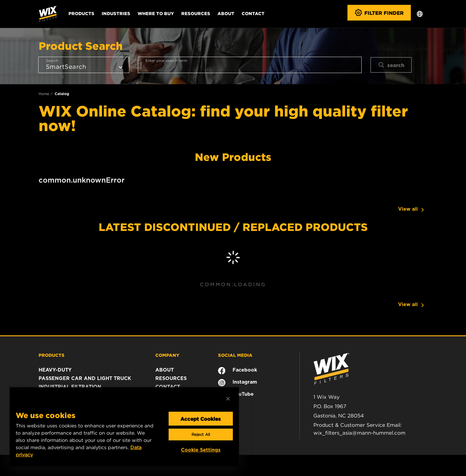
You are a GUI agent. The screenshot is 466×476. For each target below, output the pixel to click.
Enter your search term (166, 61)
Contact (253, 13)
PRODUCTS (52, 355)
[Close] (228, 399)
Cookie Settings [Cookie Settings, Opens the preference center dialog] (201, 450)
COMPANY (167, 355)
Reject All (201, 434)
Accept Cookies (201, 419)
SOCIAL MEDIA (235, 355)
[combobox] (250, 65)
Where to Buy (156, 13)
